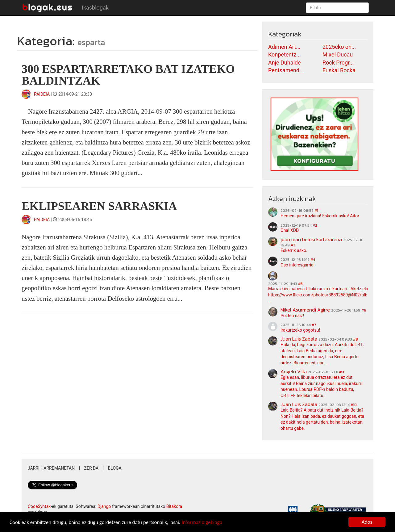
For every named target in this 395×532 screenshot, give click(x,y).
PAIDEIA (42, 94)
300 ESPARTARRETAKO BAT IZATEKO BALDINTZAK (128, 75)
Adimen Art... (284, 47)
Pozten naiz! (292, 316)
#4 (313, 260)
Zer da (91, 468)
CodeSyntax (39, 506)
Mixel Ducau (338, 54)
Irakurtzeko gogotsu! (300, 330)
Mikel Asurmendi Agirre (305, 310)
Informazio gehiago (202, 523)
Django (104, 506)
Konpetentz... (284, 54)
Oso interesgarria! (297, 265)
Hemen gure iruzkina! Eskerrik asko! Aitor (320, 216)
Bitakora (174, 506)
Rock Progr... (338, 63)
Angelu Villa (294, 371)
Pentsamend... (286, 70)
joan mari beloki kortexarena (311, 239)
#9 (342, 372)
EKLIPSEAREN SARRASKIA (99, 206)
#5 (300, 284)
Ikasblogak (95, 8)
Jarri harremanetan (51, 468)
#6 (364, 310)
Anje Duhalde (285, 63)
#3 (293, 245)
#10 (354, 405)
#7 (314, 325)
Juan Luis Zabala (299, 339)
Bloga (115, 468)
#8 (355, 339)
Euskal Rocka (339, 70)
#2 (315, 225)
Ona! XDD (290, 230)
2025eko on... (339, 47)
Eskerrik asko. (294, 250)
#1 (316, 211)
